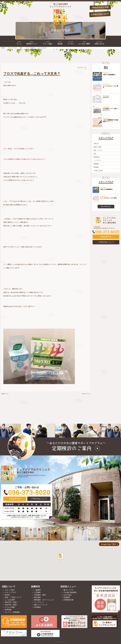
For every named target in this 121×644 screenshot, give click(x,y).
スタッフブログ (12, 48)
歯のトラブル (68, 590)
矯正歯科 (96, 167)
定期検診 (67, 597)
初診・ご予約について (13, 597)
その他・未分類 (98, 171)
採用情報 (8, 610)
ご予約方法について (106, 242)
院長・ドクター (98, 150)
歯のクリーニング (41, 605)
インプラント (97, 160)
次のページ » (86, 394)
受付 (21, 48)
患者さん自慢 (97, 147)
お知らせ (96, 143)
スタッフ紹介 (10, 590)
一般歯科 (37, 590)
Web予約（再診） (12, 605)
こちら (42, 517)
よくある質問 (10, 600)
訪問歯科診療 (68, 600)
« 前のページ (5, 394)
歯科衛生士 (97, 157)
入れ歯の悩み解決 (70, 592)
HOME (3, 48)
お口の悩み (68, 595)
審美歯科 (96, 164)
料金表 (7, 595)
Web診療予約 (106, 237)
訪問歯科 (37, 607)
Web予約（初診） (12, 602)
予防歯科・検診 (40, 595)
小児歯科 (37, 592)
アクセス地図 (10, 607)
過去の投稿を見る (106, 206)
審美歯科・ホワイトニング (44, 600)
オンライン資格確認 (12, 612)
